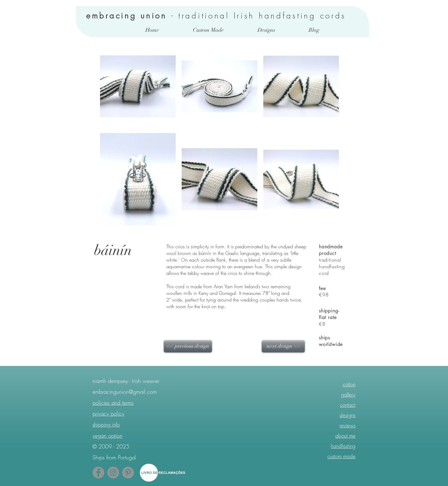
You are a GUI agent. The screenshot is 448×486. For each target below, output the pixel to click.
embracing (113, 16)
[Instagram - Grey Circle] (113, 473)
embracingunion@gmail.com (125, 392)
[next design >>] (283, 346)
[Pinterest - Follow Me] (128, 473)
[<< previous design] (188, 346)
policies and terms (113, 403)
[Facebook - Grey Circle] (98, 473)
